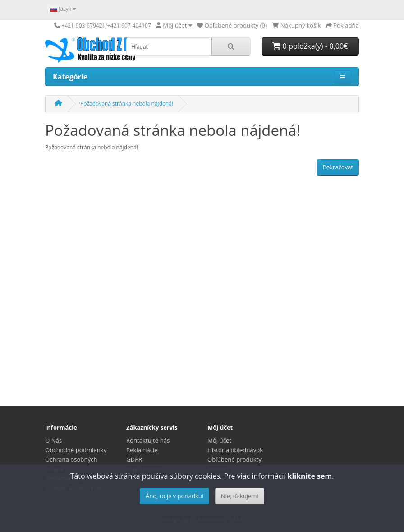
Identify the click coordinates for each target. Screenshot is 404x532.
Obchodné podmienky (76, 450)
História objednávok (235, 450)
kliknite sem (310, 476)
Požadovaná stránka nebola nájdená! (127, 104)
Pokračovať (338, 167)
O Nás (53, 440)
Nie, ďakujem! (240, 496)
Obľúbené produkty (234, 459)
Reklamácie (142, 450)
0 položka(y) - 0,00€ (310, 46)
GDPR (134, 459)
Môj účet (219, 440)
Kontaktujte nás (148, 440)
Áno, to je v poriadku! (174, 496)
